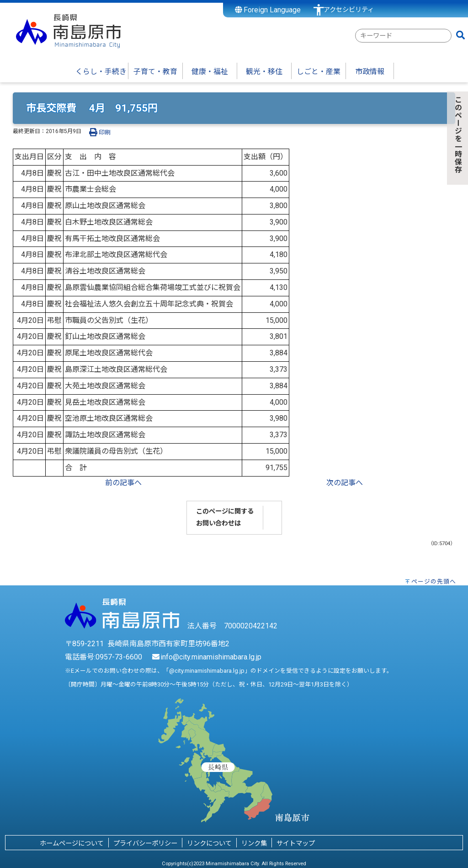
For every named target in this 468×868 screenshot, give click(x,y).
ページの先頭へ (434, 581)
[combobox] (403, 36)
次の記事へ (345, 483)
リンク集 (254, 844)
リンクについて (209, 844)
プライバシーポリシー (145, 844)
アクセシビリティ (349, 10)
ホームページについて (72, 844)
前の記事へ (123, 483)
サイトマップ (296, 844)
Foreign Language (268, 10)
